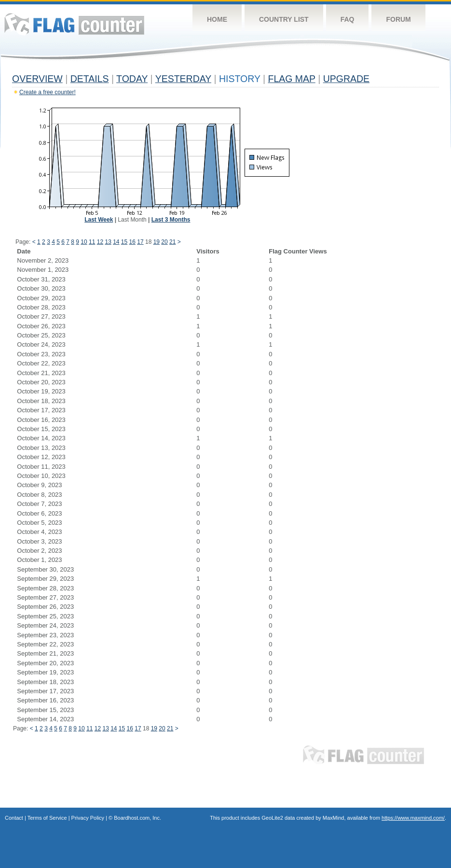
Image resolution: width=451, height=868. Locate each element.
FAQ (348, 19)
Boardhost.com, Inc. (137, 818)
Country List (284, 19)
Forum (398, 19)
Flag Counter (74, 24)
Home (217, 19)
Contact (14, 818)
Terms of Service (47, 818)
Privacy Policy (88, 818)
